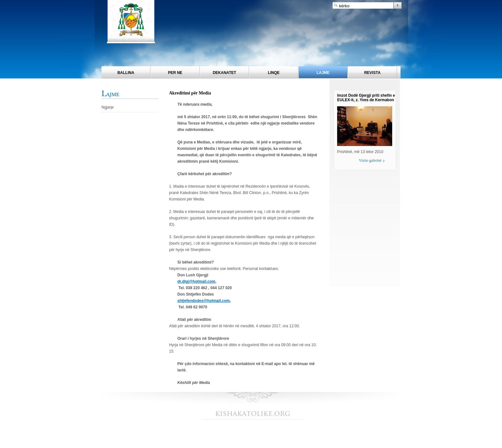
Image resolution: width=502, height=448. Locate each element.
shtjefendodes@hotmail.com (204, 301)
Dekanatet (224, 73)
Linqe (274, 73)
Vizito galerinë (370, 160)
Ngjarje (108, 107)
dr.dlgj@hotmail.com (196, 281)
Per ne (175, 73)
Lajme (323, 73)
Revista (372, 73)
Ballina (126, 73)
